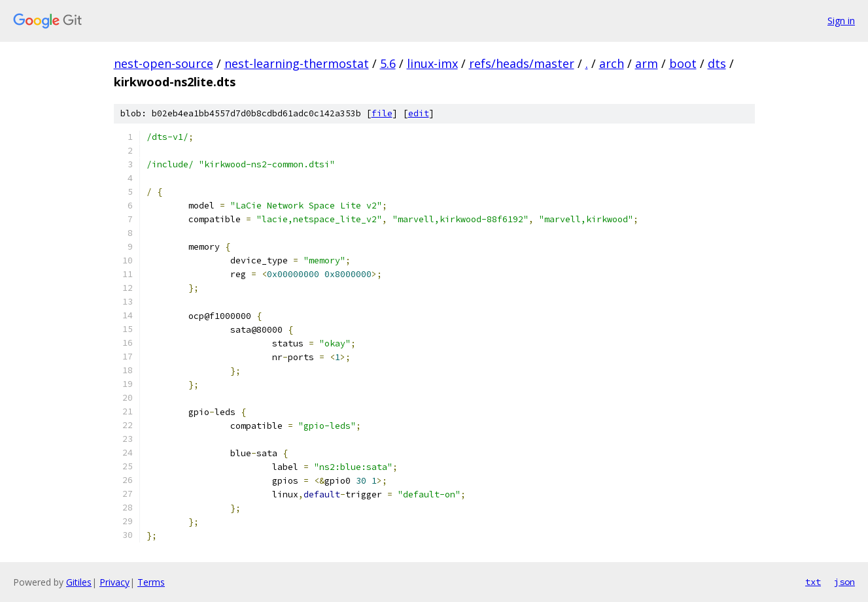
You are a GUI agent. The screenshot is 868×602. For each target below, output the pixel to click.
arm (647, 63)
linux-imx (432, 63)
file (382, 113)
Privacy (114, 582)
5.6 (388, 63)
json (844, 582)
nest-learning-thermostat (297, 63)
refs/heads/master (522, 63)
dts (717, 63)
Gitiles (79, 582)
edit (419, 113)
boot (683, 63)
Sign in (841, 21)
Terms (151, 582)
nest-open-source (164, 63)
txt (813, 582)
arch (612, 63)
